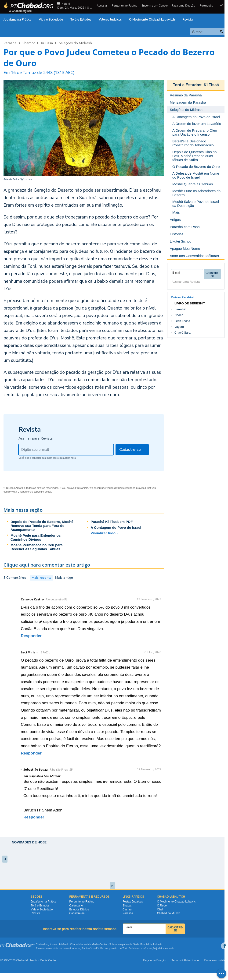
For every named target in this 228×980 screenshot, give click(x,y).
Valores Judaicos (110, 20)
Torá (125, 948)
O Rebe (162, 906)
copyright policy (42, 492)
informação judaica (154, 948)
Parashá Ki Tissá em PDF (112, 522)
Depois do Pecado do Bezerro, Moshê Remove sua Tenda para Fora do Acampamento (42, 526)
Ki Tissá (47, 43)
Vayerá (179, 327)
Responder (31, 636)
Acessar (102, 5)
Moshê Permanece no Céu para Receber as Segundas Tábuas (37, 547)
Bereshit (180, 309)
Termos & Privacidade (185, 960)
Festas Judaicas (133, 902)
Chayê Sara (183, 333)
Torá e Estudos (81, 20)
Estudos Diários (79, 909)
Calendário (76, 906)
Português (206, 5)
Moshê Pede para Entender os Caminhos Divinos (36, 537)
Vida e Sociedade (51, 20)
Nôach (179, 315)
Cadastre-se (77, 913)
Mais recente (42, 578)
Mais (176, 212)
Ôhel (160, 909)
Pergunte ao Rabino (125, 5)
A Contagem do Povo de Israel (116, 527)
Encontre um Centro (155, 5)
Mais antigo (64, 578)
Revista (188, 20)
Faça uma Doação (184, 5)
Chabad (75, 944)
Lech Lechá (182, 321)
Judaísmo (134, 948)
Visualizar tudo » (105, 533)
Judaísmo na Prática (17, 20)
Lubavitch (85, 944)
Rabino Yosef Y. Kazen (95, 948)
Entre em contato (215, 960)
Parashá (10, 43)
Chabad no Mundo (168, 913)
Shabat (127, 906)
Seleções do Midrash (75, 43)
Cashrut (127, 909)
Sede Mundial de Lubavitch (149, 944)
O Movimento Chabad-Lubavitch (152, 20)
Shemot (29, 43)
